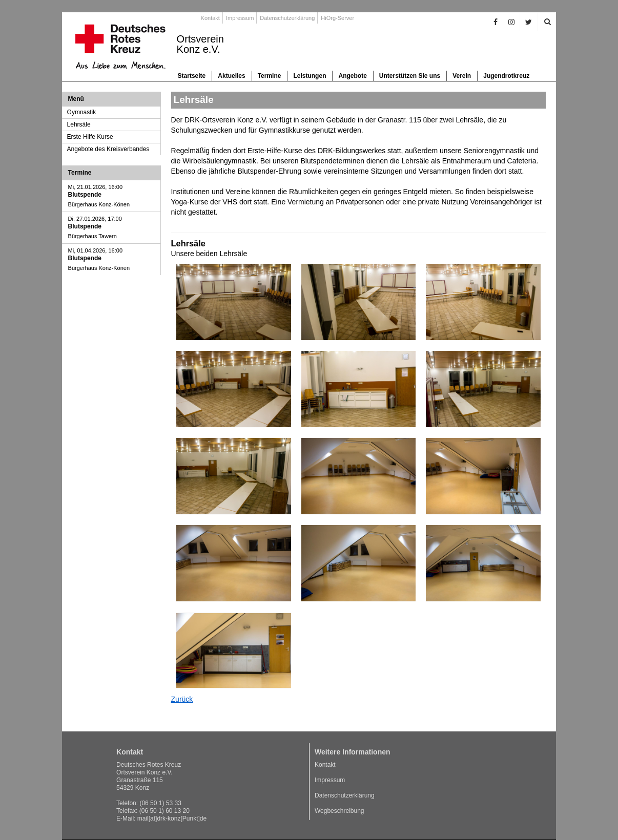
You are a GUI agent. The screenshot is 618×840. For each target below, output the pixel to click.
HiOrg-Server (337, 18)
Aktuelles (231, 76)
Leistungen (310, 76)
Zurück (182, 699)
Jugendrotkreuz (506, 76)
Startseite (192, 76)
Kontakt (210, 18)
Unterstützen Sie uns (410, 76)
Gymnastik (82, 112)
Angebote (352, 76)
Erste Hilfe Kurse (90, 137)
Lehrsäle (79, 124)
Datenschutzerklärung (287, 18)
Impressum (240, 18)
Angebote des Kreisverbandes (108, 149)
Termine (270, 76)
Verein (462, 76)
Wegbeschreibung (339, 811)
